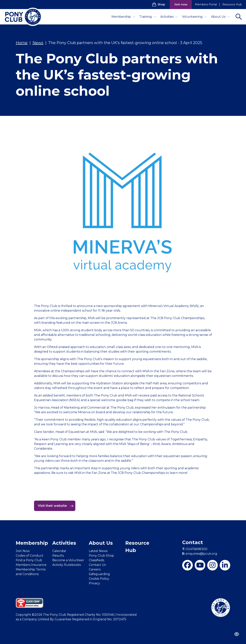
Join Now (23, 551)
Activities (169, 17)
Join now (181, 4)
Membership (123, 17)
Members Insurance (31, 565)
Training (148, 17)
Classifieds (96, 560)
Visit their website (56, 506)
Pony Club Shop (101, 556)
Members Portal (206, 4)
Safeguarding (99, 574)
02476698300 (195, 549)
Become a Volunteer (68, 560)
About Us (221, 17)
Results (58, 556)
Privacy (94, 583)
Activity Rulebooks (66, 565)
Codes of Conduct (30, 556)
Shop (159, 4)
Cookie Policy (99, 579)
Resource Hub (232, 4)
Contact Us (97, 565)
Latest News (98, 551)
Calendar (59, 551)
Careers (95, 569)
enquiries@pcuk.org (200, 554)
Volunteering (195, 17)
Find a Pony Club (29, 560)
